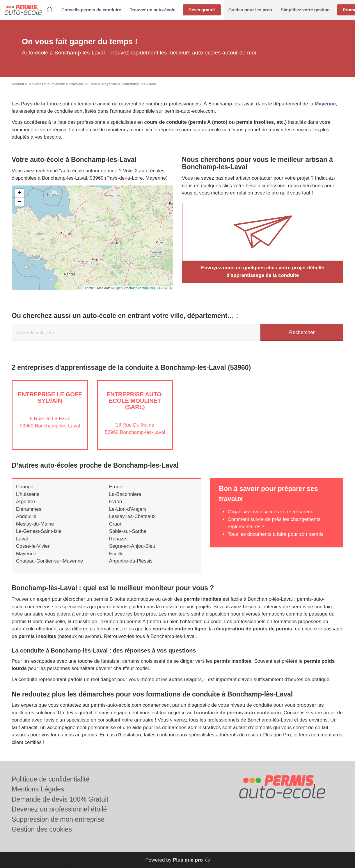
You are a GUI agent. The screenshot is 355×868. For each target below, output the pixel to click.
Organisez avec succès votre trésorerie (270, 512)
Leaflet (90, 288)
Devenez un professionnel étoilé (59, 809)
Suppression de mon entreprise (58, 819)
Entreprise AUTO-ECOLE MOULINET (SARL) (135, 401)
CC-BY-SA (164, 288)
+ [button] (20, 193)
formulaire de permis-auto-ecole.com (238, 713)
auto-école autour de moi (88, 171)
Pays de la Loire (40, 104)
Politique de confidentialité (50, 779)
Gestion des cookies (42, 829)
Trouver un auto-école (47, 84)
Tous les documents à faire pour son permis (275, 534)
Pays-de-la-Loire (83, 84)
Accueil (18, 84)
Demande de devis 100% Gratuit (60, 799)
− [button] (20, 202)
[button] (91, 10)
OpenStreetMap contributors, (136, 288)
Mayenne (109, 84)
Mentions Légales (38, 789)
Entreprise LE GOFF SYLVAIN (50, 397)
